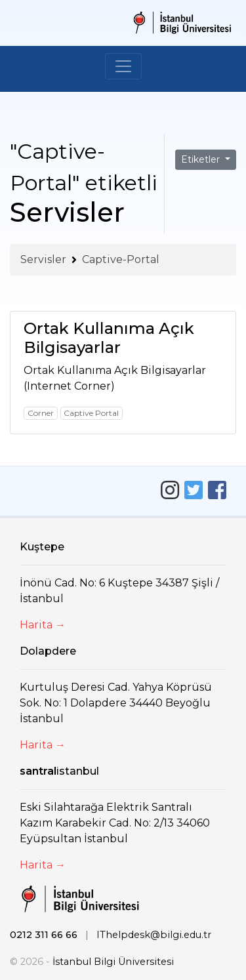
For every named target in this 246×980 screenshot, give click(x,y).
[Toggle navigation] (123, 66)
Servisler (43, 259)
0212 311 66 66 (44, 935)
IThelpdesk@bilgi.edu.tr (154, 935)
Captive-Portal (121, 259)
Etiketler (202, 159)
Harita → (43, 625)
